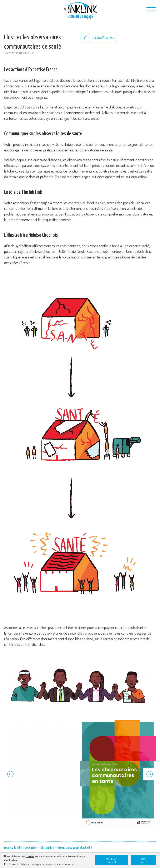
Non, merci (144, 860)
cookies (30, 856)
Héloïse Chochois (103, 37)
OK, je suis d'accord (111, 860)
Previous (10, 774)
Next (150, 774)
